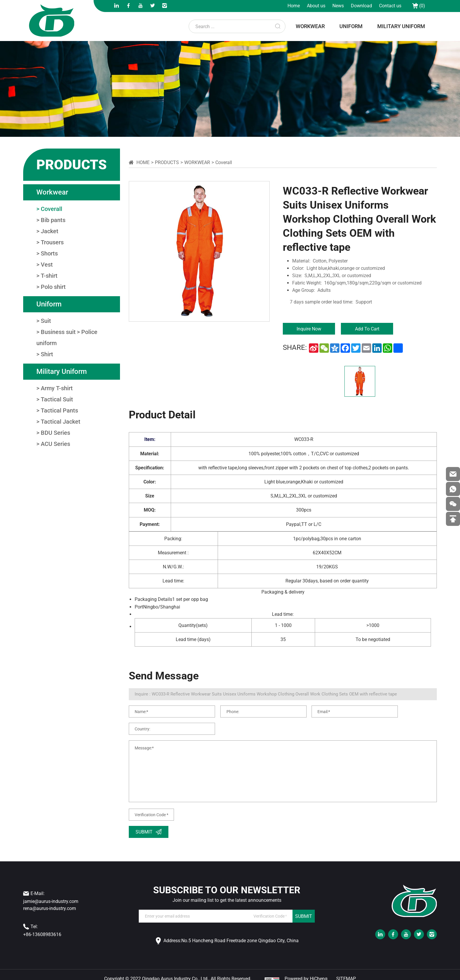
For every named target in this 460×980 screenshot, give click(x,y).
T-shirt (49, 276)
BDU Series (55, 433)
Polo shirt (53, 287)
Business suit (58, 332)
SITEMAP (346, 971)
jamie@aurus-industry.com (51, 893)
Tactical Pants (59, 410)
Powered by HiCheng (306, 971)
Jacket (50, 231)
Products (167, 162)
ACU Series (55, 444)
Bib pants (53, 220)
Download (361, 6)
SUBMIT (304, 908)
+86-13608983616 (42, 926)
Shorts (49, 253)
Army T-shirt (57, 388)
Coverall (51, 209)
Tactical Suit (57, 399)
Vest (47, 265)
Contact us (390, 6)
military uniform (401, 26)
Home (294, 6)
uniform (351, 26)
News (338, 6)
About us (316, 6)
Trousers (52, 242)
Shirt (47, 354)
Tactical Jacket (61, 422)
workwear (310, 26)
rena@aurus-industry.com (50, 900)
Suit (46, 321)
